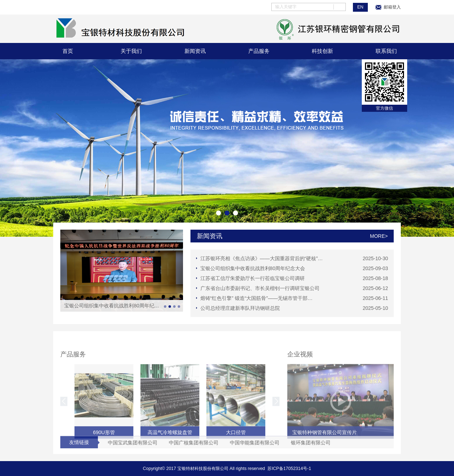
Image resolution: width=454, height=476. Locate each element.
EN (360, 7)
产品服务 (259, 51)
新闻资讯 (195, 51)
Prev (59, 148)
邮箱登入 (388, 7)
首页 (68, 51)
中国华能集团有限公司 (255, 445)
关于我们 (131, 51)
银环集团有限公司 (311, 445)
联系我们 (386, 51)
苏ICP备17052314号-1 (289, 469)
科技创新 (322, 51)
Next (395, 148)
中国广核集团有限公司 (194, 445)
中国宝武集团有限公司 (133, 445)
